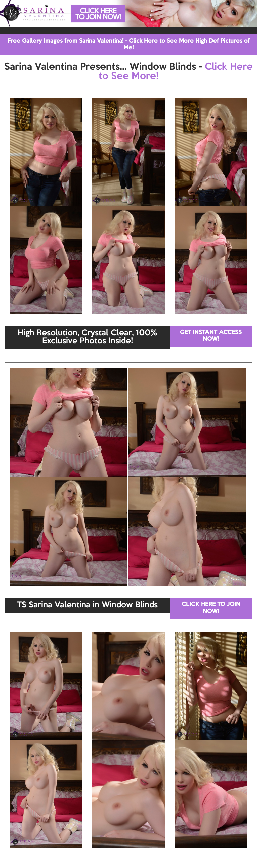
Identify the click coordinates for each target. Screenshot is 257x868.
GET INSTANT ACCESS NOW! (211, 336)
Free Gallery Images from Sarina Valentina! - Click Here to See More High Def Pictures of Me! (128, 45)
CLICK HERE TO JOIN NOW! (211, 608)
